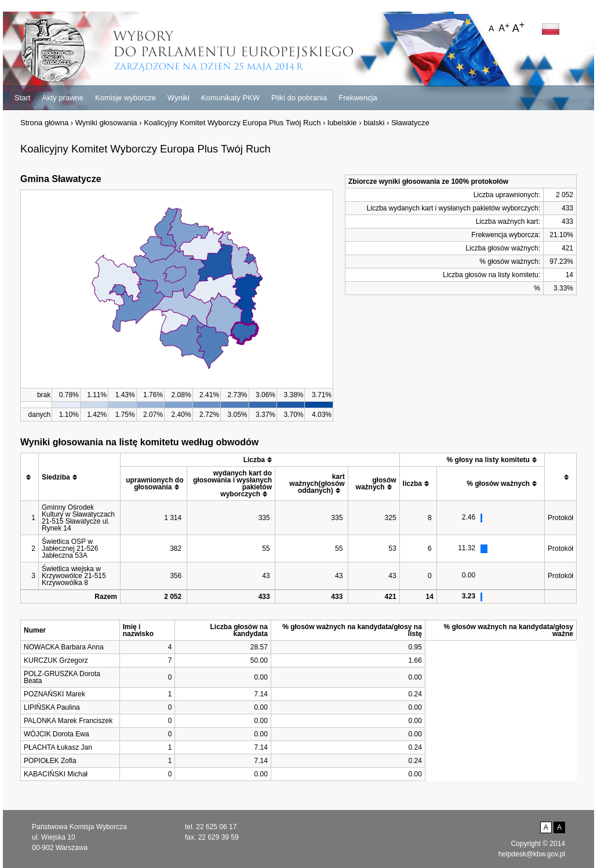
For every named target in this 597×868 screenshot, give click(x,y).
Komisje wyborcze (125, 98)
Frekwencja (358, 98)
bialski (374, 123)
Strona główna (44, 123)
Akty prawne (63, 98)
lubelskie (342, 123)
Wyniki (179, 98)
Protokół (560, 518)
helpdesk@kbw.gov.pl (532, 854)
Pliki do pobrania (299, 98)
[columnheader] (30, 477)
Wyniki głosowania (106, 123)
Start (22, 98)
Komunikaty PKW (230, 98)
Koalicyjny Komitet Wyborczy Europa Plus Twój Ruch (232, 123)
